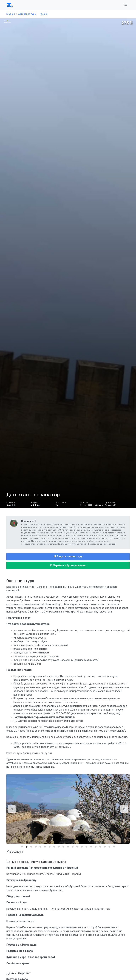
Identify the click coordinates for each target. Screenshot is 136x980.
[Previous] (12, 809)
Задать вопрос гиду (69, 557)
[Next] (124, 809)
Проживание (110, 503)
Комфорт (34, 503)
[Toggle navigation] (126, 5)
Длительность (61, 503)
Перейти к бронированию (69, 565)
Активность (11, 503)
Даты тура (84, 503)
